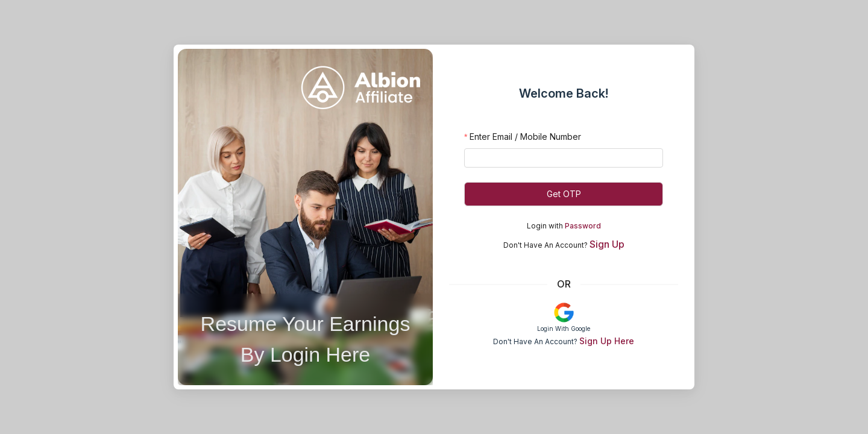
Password (583, 226)
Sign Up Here (607, 341)
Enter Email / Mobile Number (525, 137)
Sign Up (607, 244)
